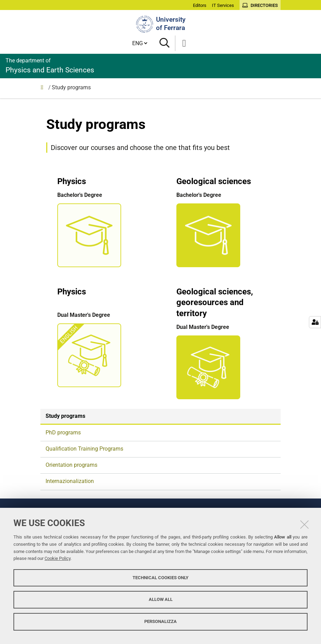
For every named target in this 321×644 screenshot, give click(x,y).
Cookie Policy (57, 558)
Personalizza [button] (160, 621)
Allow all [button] (161, 599)
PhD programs (63, 432)
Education (44, 89)
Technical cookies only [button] (160, 578)
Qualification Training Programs (84, 449)
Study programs (65, 416)
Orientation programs (71, 465)
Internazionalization (70, 481)
